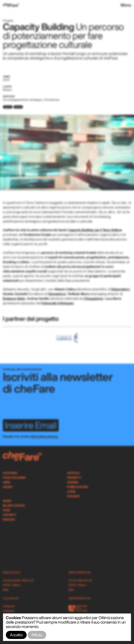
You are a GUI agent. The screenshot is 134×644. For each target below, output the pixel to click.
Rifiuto (37, 635)
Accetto (16, 635)
